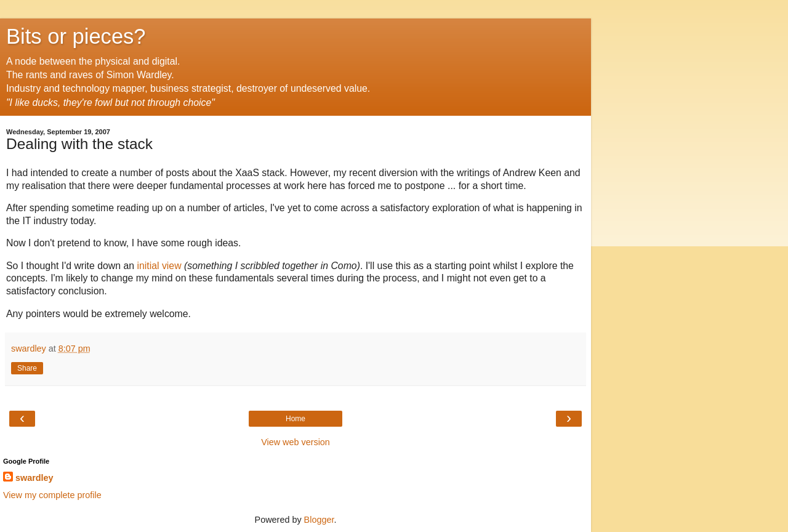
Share (27, 368)
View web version (295, 442)
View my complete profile (52, 495)
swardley (34, 478)
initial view (159, 266)
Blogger (319, 520)
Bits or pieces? (76, 36)
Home (295, 419)
